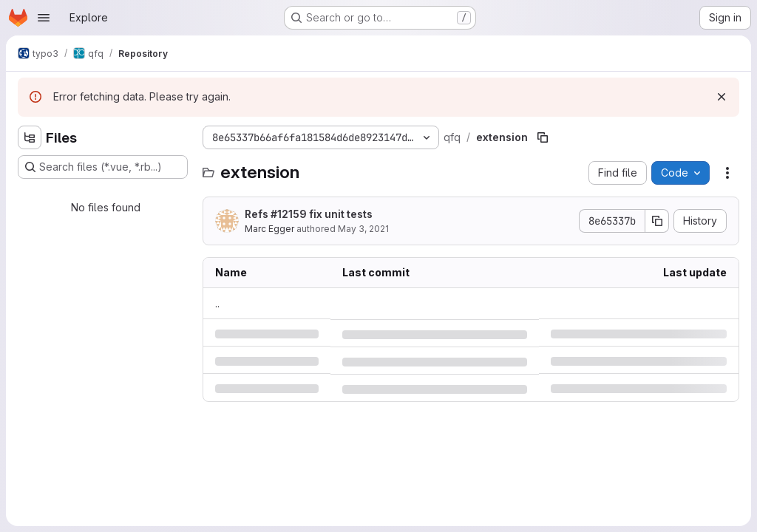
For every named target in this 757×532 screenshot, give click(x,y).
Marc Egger (269, 229)
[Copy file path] (543, 137)
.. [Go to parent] (217, 303)
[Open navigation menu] (44, 18)
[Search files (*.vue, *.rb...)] (103, 167)
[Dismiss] (722, 97)
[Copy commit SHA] (657, 221)
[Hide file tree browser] (30, 137)
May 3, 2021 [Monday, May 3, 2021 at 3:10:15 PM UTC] (363, 229)
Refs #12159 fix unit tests (309, 214)
